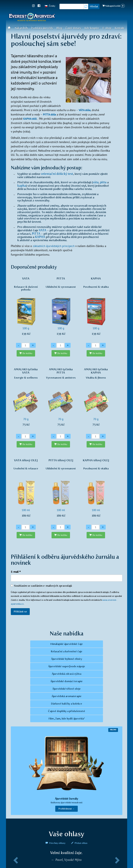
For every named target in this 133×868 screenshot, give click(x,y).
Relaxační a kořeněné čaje (66, 651)
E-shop (107, 28)
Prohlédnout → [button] (66, 808)
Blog (59, 28)
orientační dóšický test (57, 174)
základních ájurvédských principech (55, 245)
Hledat (94, 6)
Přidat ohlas (79, 842)
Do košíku (27, 352)
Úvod (10, 28)
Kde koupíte (92, 28)
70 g (26, 398)
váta (96, 182)
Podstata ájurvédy (42, 28)
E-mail (16, 571)
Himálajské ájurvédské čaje (66, 643)
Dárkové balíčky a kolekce (66, 703)
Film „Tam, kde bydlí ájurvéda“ (67, 718)
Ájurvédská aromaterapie (66, 696)
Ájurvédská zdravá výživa (66, 673)
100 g (26, 307)
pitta (103, 182)
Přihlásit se (20, 611)
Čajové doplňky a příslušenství (66, 710)
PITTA (36, 233)
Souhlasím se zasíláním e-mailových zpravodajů (41, 585)
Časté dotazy (73, 28)
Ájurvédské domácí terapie (66, 681)
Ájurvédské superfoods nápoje (67, 666)
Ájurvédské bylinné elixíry (67, 658)
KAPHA (40, 236)
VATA (43, 230)
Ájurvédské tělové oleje (66, 688)
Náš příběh (21, 28)
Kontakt (120, 28)
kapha (22, 185)
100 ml (26, 489)
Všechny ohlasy (56, 842)
